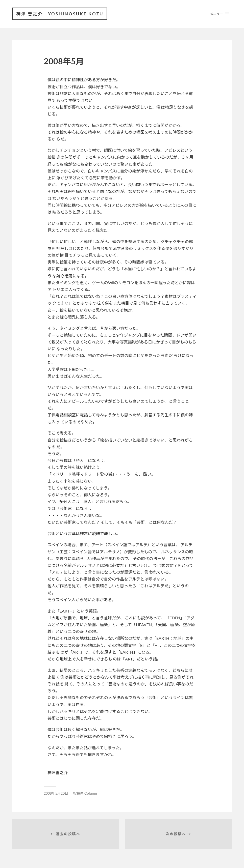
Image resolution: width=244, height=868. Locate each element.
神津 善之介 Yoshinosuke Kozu (60, 14)
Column (91, 793)
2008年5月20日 (56, 793)
